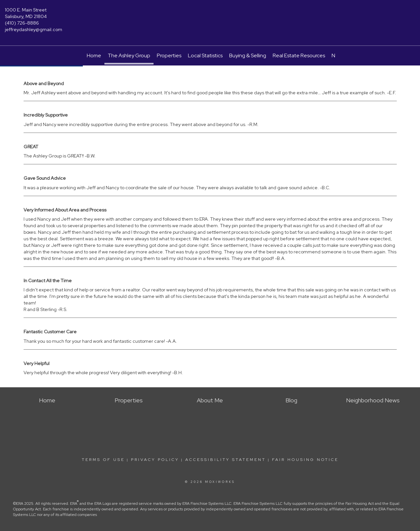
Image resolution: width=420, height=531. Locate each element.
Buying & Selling (248, 55)
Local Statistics (205, 55)
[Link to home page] (210, 15)
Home (94, 55)
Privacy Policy (155, 460)
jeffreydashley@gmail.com (34, 29)
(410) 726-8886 (22, 23)
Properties (169, 55)
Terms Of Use (103, 460)
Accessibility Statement (226, 460)
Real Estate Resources (299, 55)
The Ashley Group (129, 55)
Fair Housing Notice (305, 460)
